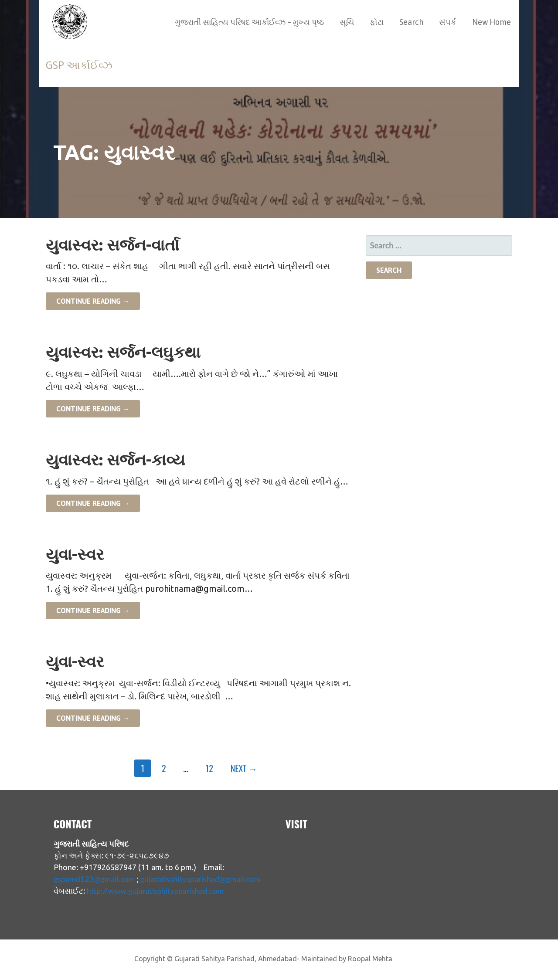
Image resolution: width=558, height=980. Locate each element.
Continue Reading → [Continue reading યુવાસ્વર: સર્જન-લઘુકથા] (93, 409)
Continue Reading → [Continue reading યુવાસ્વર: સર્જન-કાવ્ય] (93, 503)
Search (411, 22)
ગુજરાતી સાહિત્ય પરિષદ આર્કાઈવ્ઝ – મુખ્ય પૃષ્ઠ (249, 22)
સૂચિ (347, 22)
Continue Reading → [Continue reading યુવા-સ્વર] (93, 610)
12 (209, 768)
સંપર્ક (448, 22)
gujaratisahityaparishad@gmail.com (201, 879)
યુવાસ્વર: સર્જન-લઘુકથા (123, 352)
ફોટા (377, 22)
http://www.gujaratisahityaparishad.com (155, 891)
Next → (244, 768)
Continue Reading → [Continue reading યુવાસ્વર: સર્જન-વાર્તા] (93, 301)
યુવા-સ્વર (75, 554)
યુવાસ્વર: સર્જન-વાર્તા (112, 245)
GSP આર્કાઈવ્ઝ (79, 65)
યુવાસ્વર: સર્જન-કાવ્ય (115, 459)
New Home (492, 22)
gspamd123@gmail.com (94, 879)
